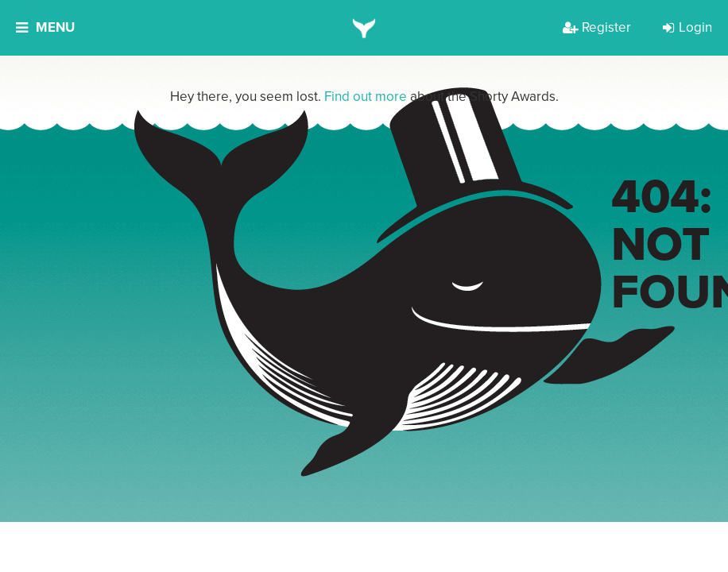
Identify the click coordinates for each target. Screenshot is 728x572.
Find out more (366, 97)
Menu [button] (45, 27)
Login (687, 27)
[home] (364, 28)
